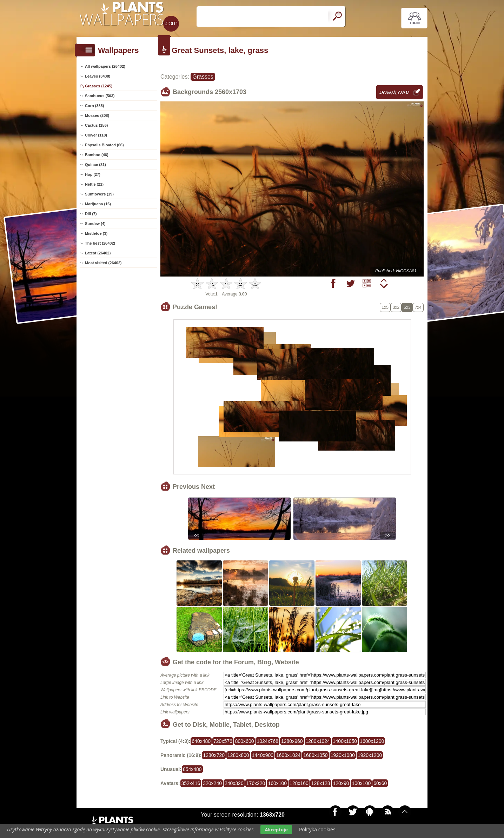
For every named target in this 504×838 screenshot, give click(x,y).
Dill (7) (91, 214)
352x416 (191, 783)
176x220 (256, 783)
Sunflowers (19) (99, 194)
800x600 (245, 741)
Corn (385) (94, 106)
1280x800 (238, 755)
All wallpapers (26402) (105, 66)
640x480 (201, 741)
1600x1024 (288, 755)
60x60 (380, 783)
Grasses (203, 77)
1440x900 (263, 755)
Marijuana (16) (98, 204)
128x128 (321, 783)
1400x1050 (345, 741)
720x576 (223, 741)
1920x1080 (343, 755)
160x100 (277, 783)
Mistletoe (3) (96, 233)
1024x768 (267, 741)
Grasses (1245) (99, 86)
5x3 (407, 307)
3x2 (396, 307)
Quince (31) (95, 165)
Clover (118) (96, 135)
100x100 (361, 783)
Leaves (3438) (98, 76)
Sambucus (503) (100, 96)
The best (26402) (100, 243)
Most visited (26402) (103, 263)
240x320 (234, 783)
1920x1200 (370, 755)
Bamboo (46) (97, 155)
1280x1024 (318, 741)
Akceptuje (276, 830)
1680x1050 (315, 755)
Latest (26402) (98, 253)
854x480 (192, 769)
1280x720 (214, 755)
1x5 (385, 307)
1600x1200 (372, 741)
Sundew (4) (95, 224)
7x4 (418, 307)
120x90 (341, 783)
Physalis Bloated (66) (104, 145)
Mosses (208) (97, 115)
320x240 (212, 783)
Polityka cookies (317, 829)
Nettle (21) (94, 184)
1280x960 (292, 741)
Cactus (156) (96, 125)
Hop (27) (93, 174)
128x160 (299, 783)
